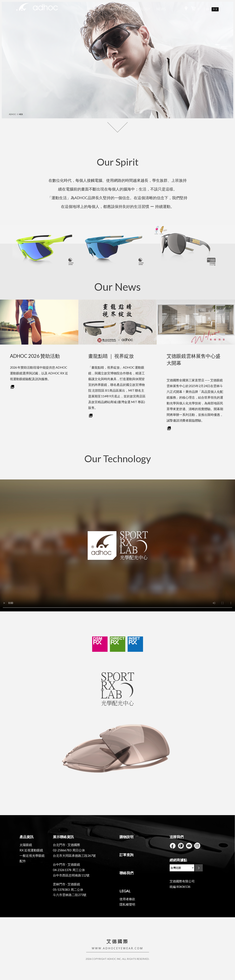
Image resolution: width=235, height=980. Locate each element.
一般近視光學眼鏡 (32, 856)
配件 (23, 861)
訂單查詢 (126, 855)
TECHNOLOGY (139, 9)
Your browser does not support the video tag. (117, 545)
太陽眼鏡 (26, 845)
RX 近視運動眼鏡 (31, 850)
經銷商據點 (178, 860)
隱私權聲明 (127, 904)
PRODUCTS (96, 9)
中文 (215, 9)
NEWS (161, 9)
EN (208, 9)
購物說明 (126, 837)
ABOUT (116, 9)
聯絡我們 (126, 873)
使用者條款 (127, 899)
